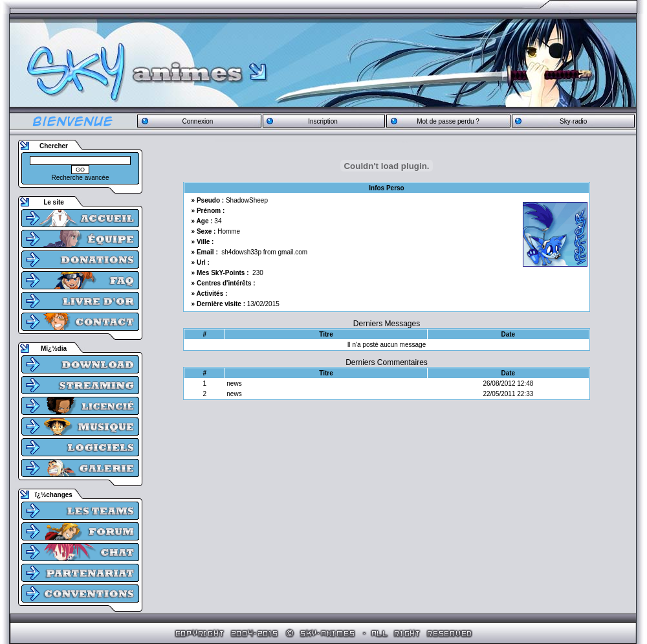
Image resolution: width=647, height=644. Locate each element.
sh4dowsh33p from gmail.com (264, 252)
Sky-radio (573, 121)
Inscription (323, 121)
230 (258, 273)
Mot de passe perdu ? (448, 121)
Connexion (197, 121)
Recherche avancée (81, 178)
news (234, 383)
